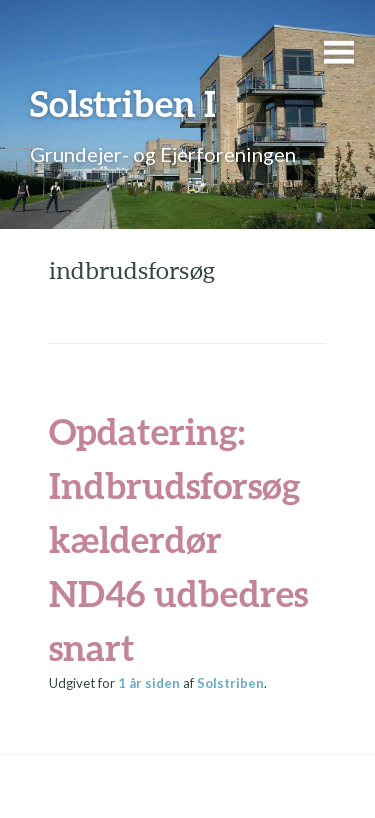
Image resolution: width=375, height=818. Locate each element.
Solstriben (230, 683)
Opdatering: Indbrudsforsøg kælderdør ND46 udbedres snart (178, 539)
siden (149, 683)
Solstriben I (123, 103)
